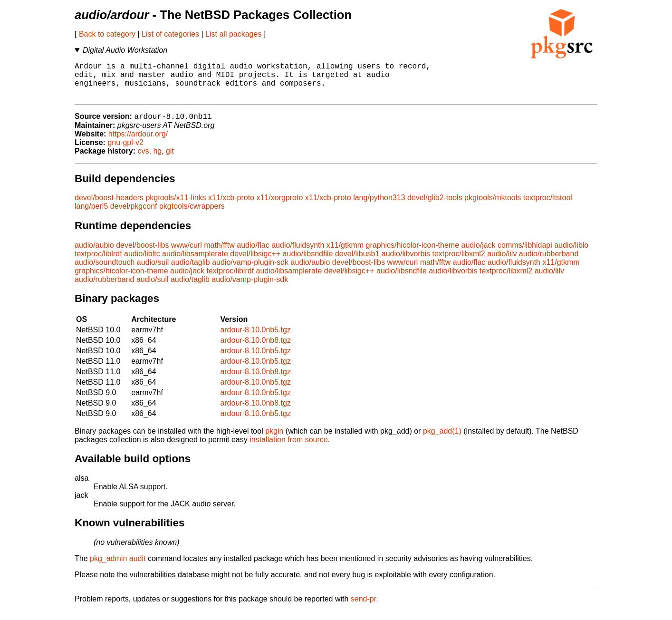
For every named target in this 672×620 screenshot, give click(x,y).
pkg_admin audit (118, 567)
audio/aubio (94, 254)
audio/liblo (571, 254)
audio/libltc (142, 263)
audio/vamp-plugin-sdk (250, 271)
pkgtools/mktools (493, 207)
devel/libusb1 (357, 263)
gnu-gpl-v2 (125, 151)
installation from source (289, 449)
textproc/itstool (548, 207)
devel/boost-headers (109, 207)
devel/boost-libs (142, 254)
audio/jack (479, 254)
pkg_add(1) (442, 440)
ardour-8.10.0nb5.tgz (255, 339)
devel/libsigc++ (255, 263)
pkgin (274, 440)
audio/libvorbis (406, 263)
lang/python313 (379, 207)
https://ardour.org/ (138, 143)
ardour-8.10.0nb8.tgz (255, 349)
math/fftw (219, 254)
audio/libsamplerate (195, 263)
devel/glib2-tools (435, 207)
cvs (144, 160)
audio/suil (153, 271)
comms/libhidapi (525, 254)
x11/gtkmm (345, 254)
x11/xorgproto (279, 207)
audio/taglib (191, 271)
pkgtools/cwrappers (192, 215)
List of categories (170, 34)
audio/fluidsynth (298, 254)
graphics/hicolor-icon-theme (413, 254)
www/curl (187, 254)
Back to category (107, 34)
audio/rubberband (549, 263)
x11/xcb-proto (231, 207)
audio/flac (253, 254)
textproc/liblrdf (98, 263)
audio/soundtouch (105, 271)
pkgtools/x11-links (176, 207)
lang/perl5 (91, 215)
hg (157, 160)
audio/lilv (502, 263)
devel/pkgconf (134, 215)
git (170, 160)
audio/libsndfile (308, 263)
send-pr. (365, 608)
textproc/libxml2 (459, 263)
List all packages (233, 34)
